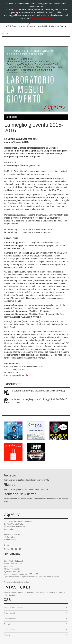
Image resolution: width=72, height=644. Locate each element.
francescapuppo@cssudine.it (17, 375)
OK (16, 9)
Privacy (35, 635)
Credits (6, 545)
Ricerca (10, 485)
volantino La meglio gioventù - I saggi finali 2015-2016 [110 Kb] (39, 401)
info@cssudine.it (10, 537)
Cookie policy (35, 630)
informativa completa (41, 18)
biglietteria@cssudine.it (13, 572)
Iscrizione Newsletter (20, 494)
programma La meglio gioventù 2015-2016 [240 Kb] (38, 391)
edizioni (12, 117)
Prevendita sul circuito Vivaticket (16, 582)
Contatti (35, 624)
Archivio (10, 475)
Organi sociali (35, 613)
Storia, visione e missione (35, 608)
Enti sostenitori (35, 619)
